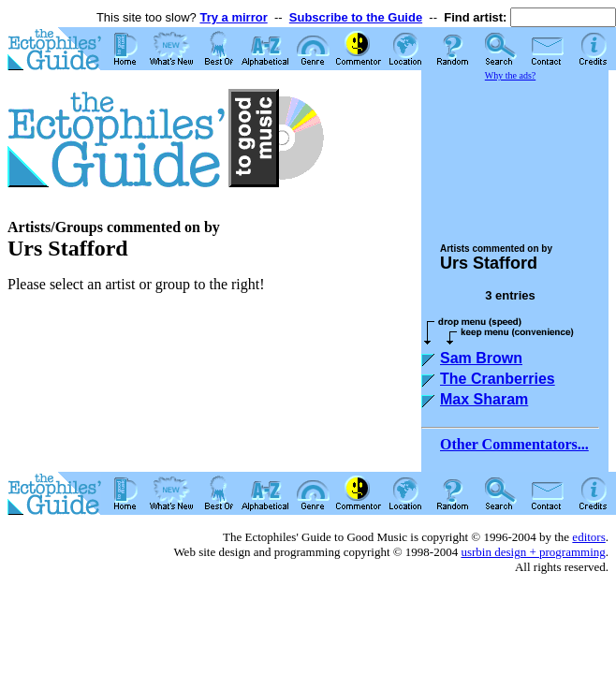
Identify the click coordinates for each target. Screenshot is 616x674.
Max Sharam (484, 399)
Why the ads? (510, 75)
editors (588, 537)
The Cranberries (498, 379)
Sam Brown (481, 358)
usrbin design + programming (533, 552)
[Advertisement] (515, 154)
